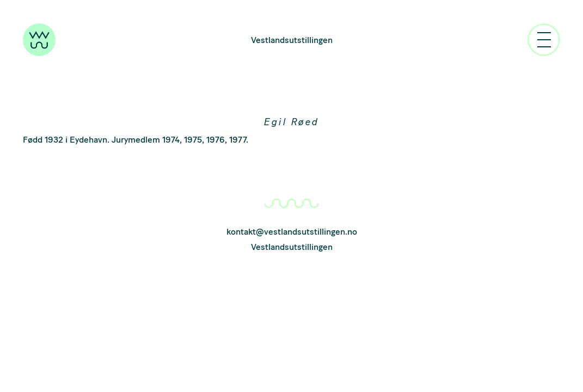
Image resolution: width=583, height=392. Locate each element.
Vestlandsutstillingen (292, 40)
